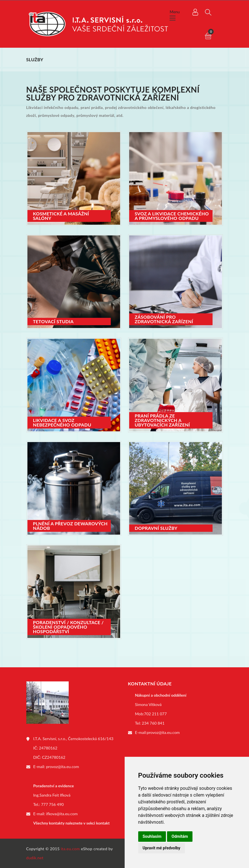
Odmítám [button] (180, 836)
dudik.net (35, 858)
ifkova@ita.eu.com (62, 814)
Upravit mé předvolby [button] (162, 848)
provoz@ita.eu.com (62, 767)
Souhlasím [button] (152, 836)
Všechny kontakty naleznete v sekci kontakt (72, 823)
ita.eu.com (70, 849)
